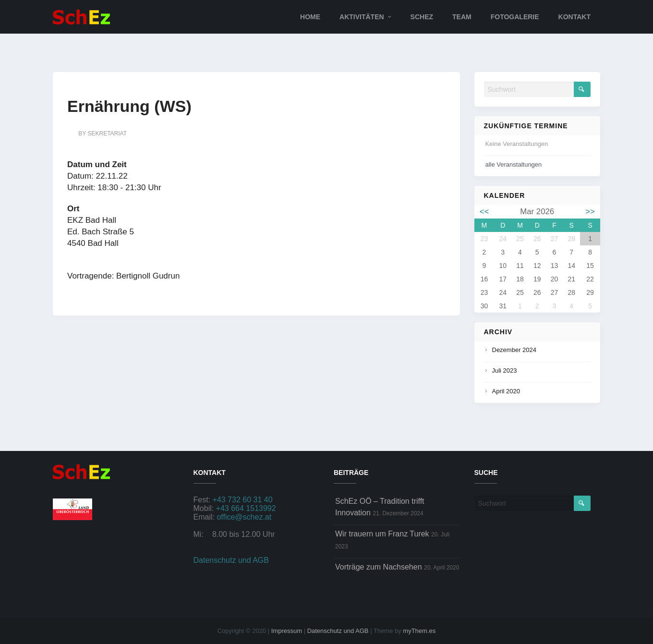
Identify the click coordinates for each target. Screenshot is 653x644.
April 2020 (506, 391)
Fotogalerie (515, 17)
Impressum (287, 631)
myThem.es (419, 631)
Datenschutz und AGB (231, 560)
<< (484, 212)
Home (310, 17)
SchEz (422, 17)
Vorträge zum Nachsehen (379, 567)
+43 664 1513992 (246, 508)
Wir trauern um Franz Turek (382, 534)
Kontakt (574, 17)
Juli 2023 (505, 371)
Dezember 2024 (514, 350)
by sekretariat (103, 134)
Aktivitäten (362, 17)
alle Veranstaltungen (514, 164)
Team (462, 17)
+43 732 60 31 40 (243, 500)
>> (590, 212)
